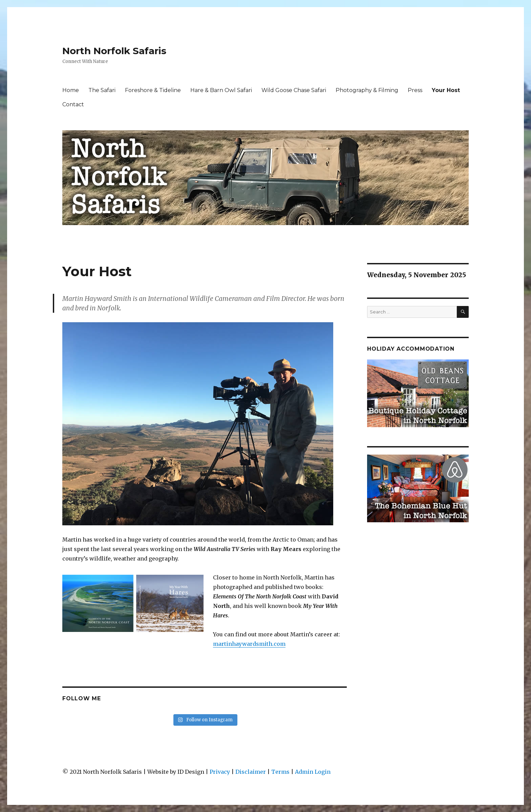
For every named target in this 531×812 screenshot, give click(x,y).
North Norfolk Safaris (114, 51)
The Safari (102, 90)
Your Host (446, 90)
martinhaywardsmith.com (249, 644)
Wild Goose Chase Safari (294, 90)
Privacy (220, 772)
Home (71, 90)
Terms (280, 772)
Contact (73, 104)
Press (415, 90)
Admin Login (313, 772)
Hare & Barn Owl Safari (221, 90)
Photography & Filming (367, 90)
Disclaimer (251, 772)
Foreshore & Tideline (153, 90)
